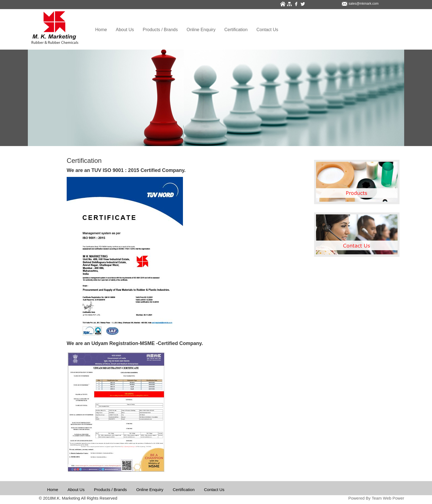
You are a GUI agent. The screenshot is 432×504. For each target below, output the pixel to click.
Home (101, 30)
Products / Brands (160, 30)
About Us (125, 30)
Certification (236, 30)
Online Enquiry (201, 30)
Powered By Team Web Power (376, 498)
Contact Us (267, 30)
